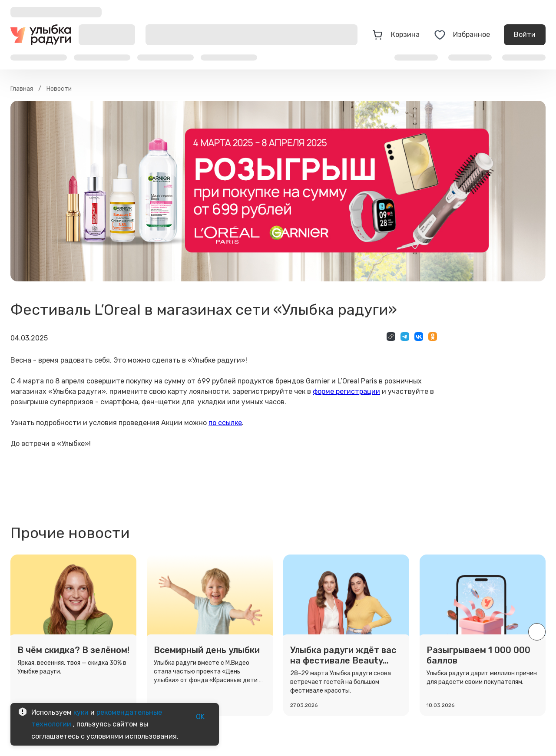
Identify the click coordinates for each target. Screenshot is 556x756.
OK (200, 717)
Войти (525, 35)
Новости (59, 89)
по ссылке (225, 423)
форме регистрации (346, 391)
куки (81, 712)
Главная (22, 89)
